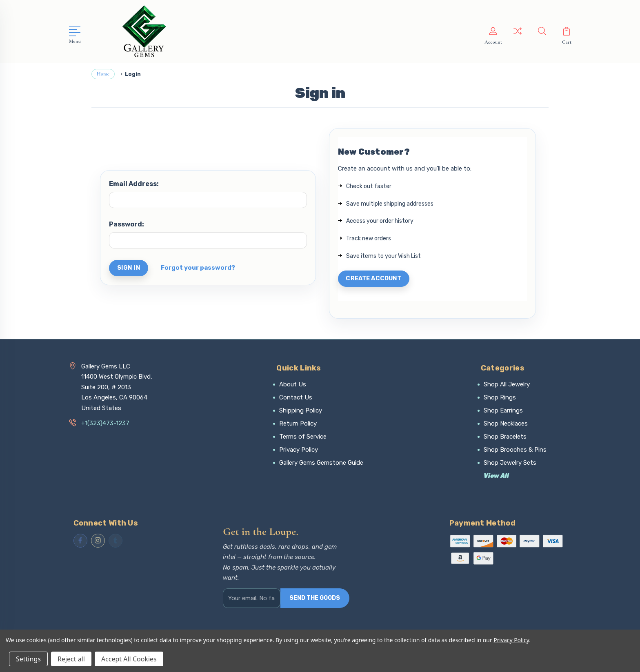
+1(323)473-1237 (105, 425)
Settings (28, 659)
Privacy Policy (299, 451)
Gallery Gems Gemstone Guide (321, 464)
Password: (127, 224)
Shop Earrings (503, 412)
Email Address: (134, 184)
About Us (293, 386)
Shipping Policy (301, 412)
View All (496, 477)
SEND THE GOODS (315, 602)
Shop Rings (500, 399)
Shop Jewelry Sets (510, 464)
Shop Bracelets (505, 438)
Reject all (71, 659)
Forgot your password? (199, 268)
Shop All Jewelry (507, 386)
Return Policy (298, 425)
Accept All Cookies (129, 659)
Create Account (376, 279)
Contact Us (296, 399)
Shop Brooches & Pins (515, 451)
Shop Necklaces (506, 425)
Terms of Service (303, 438)
